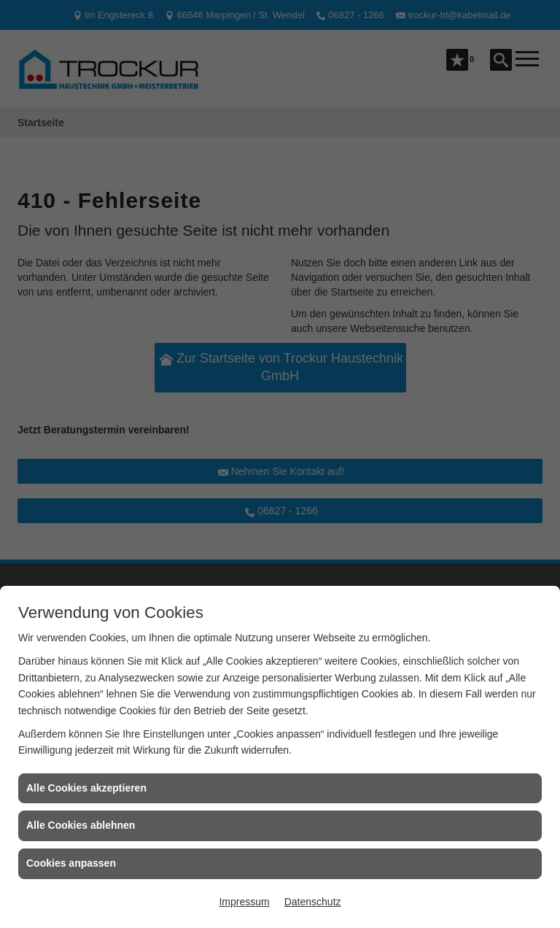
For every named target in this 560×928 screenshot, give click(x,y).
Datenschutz (313, 902)
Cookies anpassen (71, 863)
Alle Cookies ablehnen (81, 825)
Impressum (244, 902)
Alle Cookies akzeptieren (86, 788)
